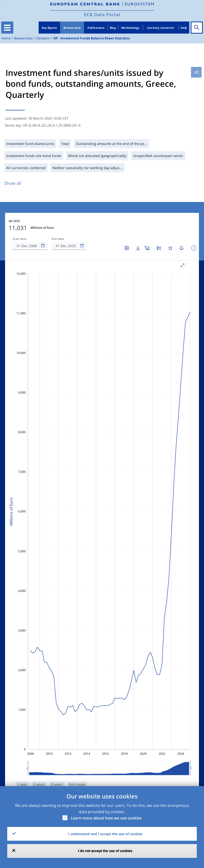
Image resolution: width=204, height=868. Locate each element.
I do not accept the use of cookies (105, 851)
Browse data (72, 28)
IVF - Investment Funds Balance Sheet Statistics (92, 38)
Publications (96, 28)
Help (184, 28)
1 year (22, 784)
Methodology (130, 28)
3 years (39, 784)
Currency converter (161, 28)
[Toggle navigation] (7, 28)
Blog (113, 28)
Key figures (49, 28)
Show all (13, 183)
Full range (77, 784)
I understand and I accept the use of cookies (105, 834)
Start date (20, 239)
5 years (57, 784)
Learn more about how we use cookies (106, 818)
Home (6, 38)
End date (58, 239)
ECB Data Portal (102, 14)
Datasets (43, 38)
